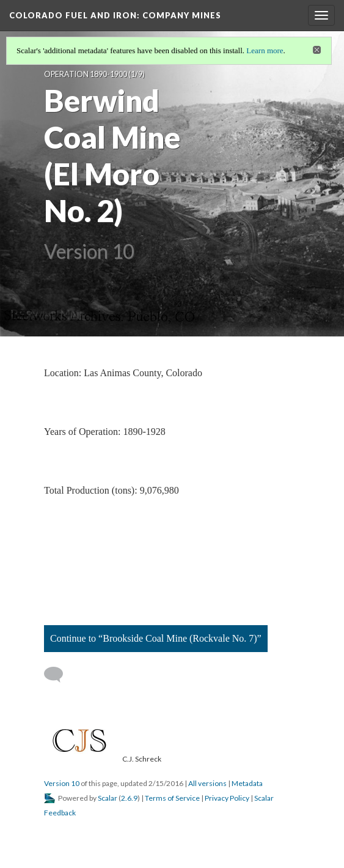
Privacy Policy (227, 798)
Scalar (108, 798)
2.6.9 (129, 798)
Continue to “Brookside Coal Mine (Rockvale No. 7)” (156, 638)
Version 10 (62, 783)
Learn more (265, 50)
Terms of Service (172, 798)
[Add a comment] (59, 675)
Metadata (247, 783)
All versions (207, 783)
